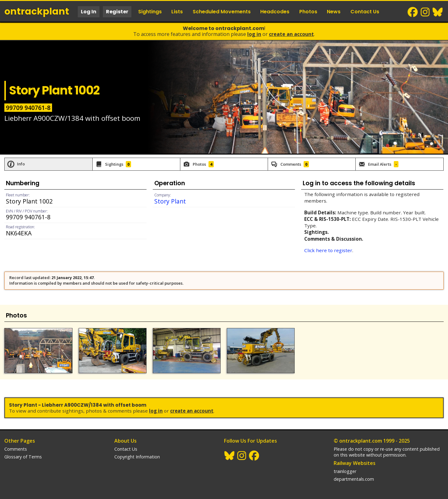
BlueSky (438, 12)
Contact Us (365, 12)
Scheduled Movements (222, 12)
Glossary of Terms (23, 457)
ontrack (37, 11)
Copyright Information (137, 457)
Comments (16, 449)
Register (117, 12)
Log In (89, 12)
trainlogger (345, 471)
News (334, 12)
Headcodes (275, 12)
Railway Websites (355, 463)
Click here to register (328, 250)
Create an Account (291, 34)
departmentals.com (354, 479)
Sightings (150, 12)
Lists (177, 12)
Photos (308, 12)
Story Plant (170, 201)
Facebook (413, 12)
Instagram (425, 12)
